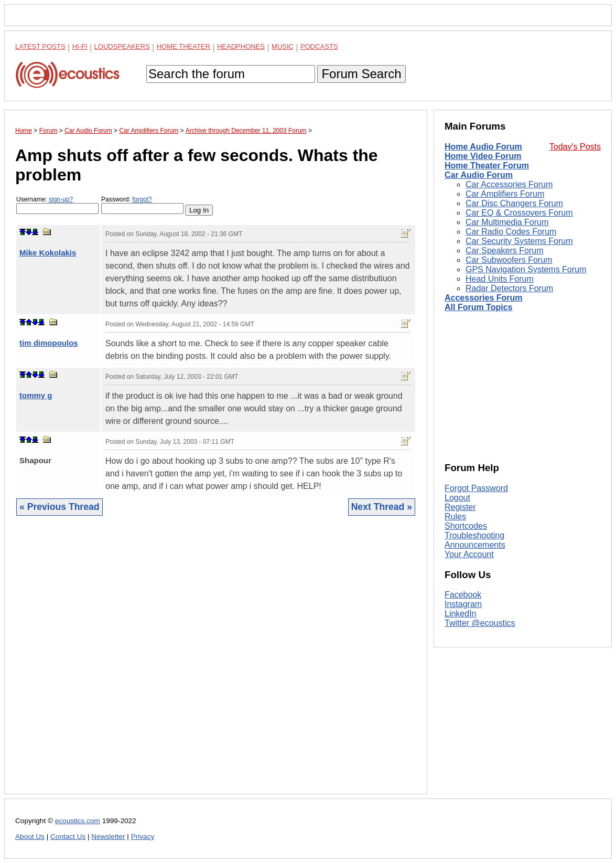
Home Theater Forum (487, 166)
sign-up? (61, 199)
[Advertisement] (216, 663)
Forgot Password (476, 488)
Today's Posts (575, 147)
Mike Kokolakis (48, 253)
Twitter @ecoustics (480, 623)
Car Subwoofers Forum (509, 260)
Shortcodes (466, 526)
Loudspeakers (122, 46)
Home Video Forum (483, 156)
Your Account (469, 554)
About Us (30, 837)
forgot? (142, 199)
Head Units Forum (500, 279)
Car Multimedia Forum (507, 222)
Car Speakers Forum (505, 251)
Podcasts (319, 46)
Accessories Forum (484, 298)
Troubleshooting (474, 535)
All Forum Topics (478, 307)
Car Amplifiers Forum (505, 194)
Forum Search (361, 74)
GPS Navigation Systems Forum (526, 269)
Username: (57, 205)
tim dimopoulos (49, 343)
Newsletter (108, 837)
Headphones (241, 46)
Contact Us (68, 837)
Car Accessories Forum (509, 184)
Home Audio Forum (483, 147)
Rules (455, 516)
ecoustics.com (78, 821)
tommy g (36, 395)
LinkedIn (461, 614)
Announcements (475, 545)
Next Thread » (382, 507)
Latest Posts (40, 46)
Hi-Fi (80, 46)
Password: (142, 205)
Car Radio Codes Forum (511, 232)
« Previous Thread (60, 507)
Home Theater (183, 46)
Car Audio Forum (479, 175)
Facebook (463, 595)
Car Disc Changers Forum (514, 203)
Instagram (463, 604)
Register (460, 507)
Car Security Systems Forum (519, 241)
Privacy (143, 837)
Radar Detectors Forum (509, 288)
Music (283, 46)
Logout (457, 498)
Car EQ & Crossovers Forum (519, 213)
